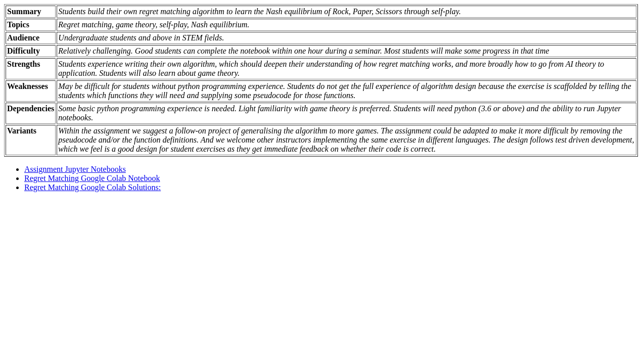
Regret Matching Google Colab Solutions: (93, 187)
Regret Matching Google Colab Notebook (92, 178)
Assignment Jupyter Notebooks (75, 169)
